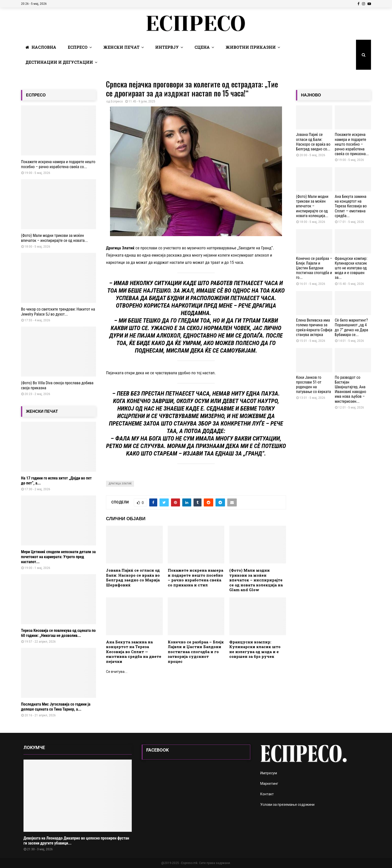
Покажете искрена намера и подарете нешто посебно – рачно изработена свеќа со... (58, 164)
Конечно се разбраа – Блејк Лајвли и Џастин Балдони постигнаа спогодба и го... (314, 268)
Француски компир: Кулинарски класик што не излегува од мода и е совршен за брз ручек (255, 649)
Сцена (202, 47)
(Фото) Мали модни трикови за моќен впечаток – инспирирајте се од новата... (54, 238)
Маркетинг (269, 784)
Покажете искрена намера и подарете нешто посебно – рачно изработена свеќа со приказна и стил (195, 578)
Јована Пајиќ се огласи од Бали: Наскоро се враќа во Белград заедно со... (313, 142)
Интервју (167, 47)
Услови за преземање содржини (287, 805)
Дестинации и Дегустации (59, 62)
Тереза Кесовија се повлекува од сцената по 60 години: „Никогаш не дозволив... (58, 633)
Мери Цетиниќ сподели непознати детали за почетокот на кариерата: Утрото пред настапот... (58, 557)
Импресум (269, 773)
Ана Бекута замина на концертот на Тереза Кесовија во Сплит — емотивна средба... (351, 206)
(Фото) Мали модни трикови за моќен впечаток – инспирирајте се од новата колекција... (312, 206)
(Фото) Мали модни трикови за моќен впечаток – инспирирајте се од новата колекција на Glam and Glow (256, 580)
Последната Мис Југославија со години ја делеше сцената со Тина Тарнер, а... (56, 707)
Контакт (267, 794)
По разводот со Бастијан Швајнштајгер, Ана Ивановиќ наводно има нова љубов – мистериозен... (350, 389)
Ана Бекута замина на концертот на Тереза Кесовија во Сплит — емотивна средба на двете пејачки (134, 652)
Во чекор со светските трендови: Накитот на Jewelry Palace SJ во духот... (58, 312)
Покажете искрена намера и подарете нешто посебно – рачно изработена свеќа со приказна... (352, 144)
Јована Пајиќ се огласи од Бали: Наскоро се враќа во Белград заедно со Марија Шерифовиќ (133, 578)
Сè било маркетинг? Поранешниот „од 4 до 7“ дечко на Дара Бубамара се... (351, 327)
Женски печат (121, 47)
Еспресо (78, 47)
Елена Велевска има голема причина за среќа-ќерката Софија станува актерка (314, 327)
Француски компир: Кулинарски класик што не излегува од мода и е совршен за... (351, 268)
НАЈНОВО (311, 95)
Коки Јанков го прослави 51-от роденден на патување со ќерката (313, 385)
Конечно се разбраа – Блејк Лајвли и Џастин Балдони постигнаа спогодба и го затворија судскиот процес (196, 652)
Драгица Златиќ (120, 484)
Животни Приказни (251, 47)
